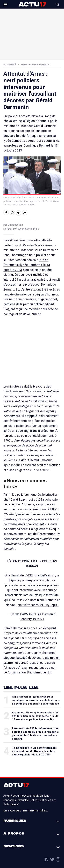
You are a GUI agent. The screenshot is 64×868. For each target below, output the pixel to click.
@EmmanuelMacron (41, 575)
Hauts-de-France (35, 65)
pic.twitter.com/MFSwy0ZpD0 (38, 605)
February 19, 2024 (32, 619)
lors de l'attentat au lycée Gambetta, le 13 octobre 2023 (27, 265)
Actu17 (32, 4)
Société (10, 65)
